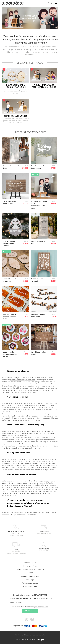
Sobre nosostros (30, 516)
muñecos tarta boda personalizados (22, 330)
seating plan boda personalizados (13, 412)
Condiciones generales (30, 526)
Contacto (30, 523)
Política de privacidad (30, 533)
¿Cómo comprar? (30, 513)
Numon (38, 589)
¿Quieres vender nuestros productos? (30, 520)
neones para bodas (11, 382)
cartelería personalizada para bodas (16, 354)
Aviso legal (30, 530)
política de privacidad (41, 557)
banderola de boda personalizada (13, 444)
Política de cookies (30, 537)
